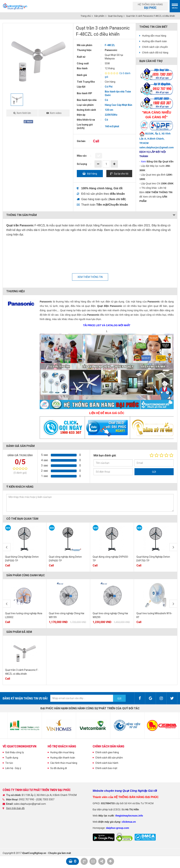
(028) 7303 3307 (45, 799)
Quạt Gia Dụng (115, 16)
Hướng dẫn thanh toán (154, 41)
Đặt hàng (92, 174)
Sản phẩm (99, 16)
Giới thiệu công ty (15, 752)
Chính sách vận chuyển (155, 47)
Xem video (56, 113)
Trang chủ (86, 16)
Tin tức (9, 763)
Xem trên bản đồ (15, 808)
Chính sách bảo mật (106, 768)
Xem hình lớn (24, 113)
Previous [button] (7, 547)
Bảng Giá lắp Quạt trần (160, 162)
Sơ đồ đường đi (59, 768)
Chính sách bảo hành (107, 763)
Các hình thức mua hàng (64, 763)
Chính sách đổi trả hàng (155, 53)
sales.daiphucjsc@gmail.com (30, 804)
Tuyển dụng (12, 758)
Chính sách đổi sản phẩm (109, 758)
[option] (38, 58)
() (117, 199)
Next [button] (173, 547)
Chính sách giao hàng (107, 752)
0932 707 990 (27, 799)
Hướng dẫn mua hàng (154, 36)
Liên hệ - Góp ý (13, 768)
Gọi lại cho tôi (121, 174)
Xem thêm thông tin (90, 277)
